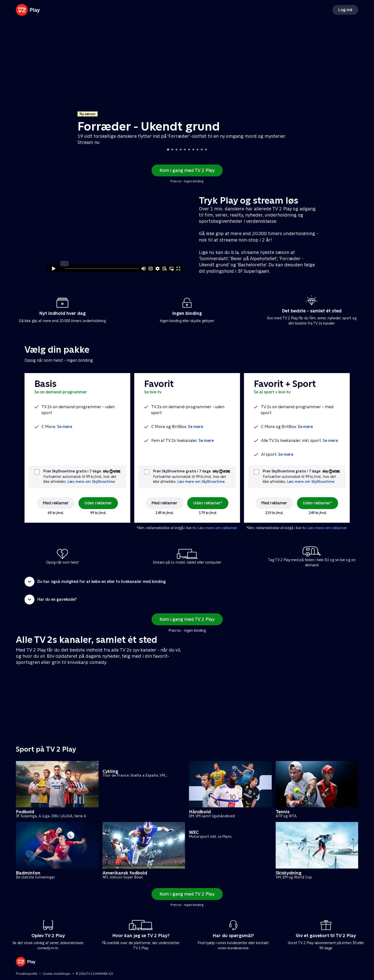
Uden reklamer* (208, 503)
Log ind (345, 10)
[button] (187, 582)
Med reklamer (56, 503)
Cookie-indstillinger (57, 974)
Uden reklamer (98, 503)
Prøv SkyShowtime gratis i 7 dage (72, 471)
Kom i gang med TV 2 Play (187, 170)
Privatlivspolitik (27, 974)
